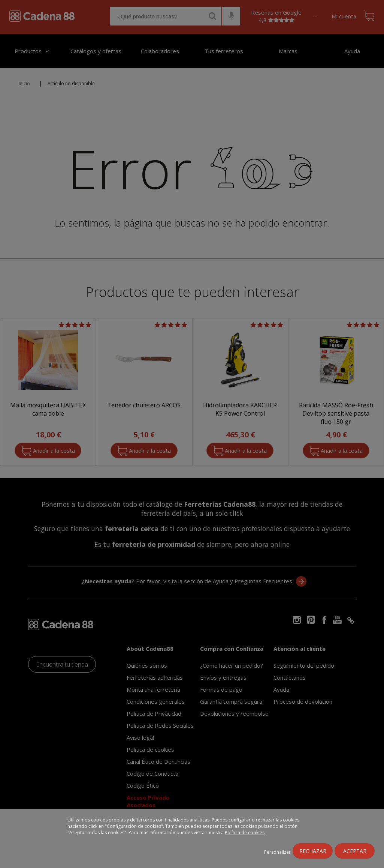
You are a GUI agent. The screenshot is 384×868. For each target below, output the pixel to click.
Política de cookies (245, 833)
